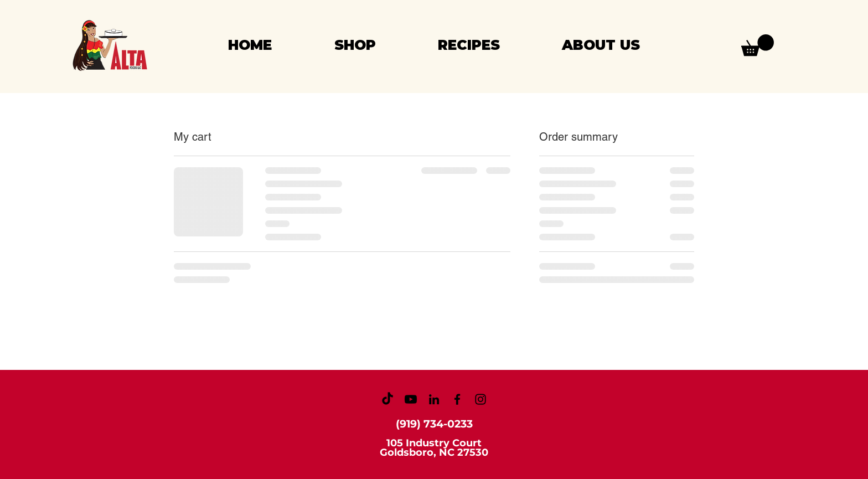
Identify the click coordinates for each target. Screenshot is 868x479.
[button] (758, 45)
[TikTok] (387, 399)
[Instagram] (480, 399)
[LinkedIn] (434, 399)
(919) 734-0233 (434, 424)
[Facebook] (457, 399)
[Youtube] (411, 399)
